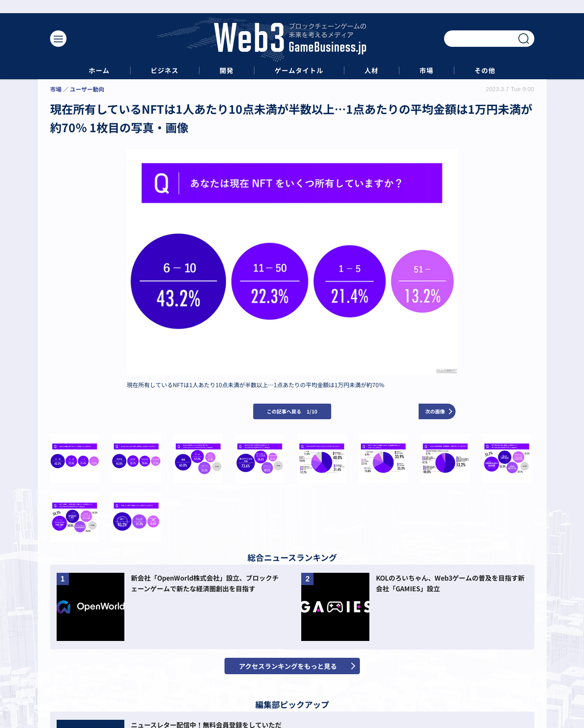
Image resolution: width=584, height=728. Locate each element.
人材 (371, 70)
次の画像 (435, 411)
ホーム (99, 70)
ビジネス (165, 70)
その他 (485, 70)
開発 (227, 70)
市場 (426, 70)
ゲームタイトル (299, 70)
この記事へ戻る (292, 411)
